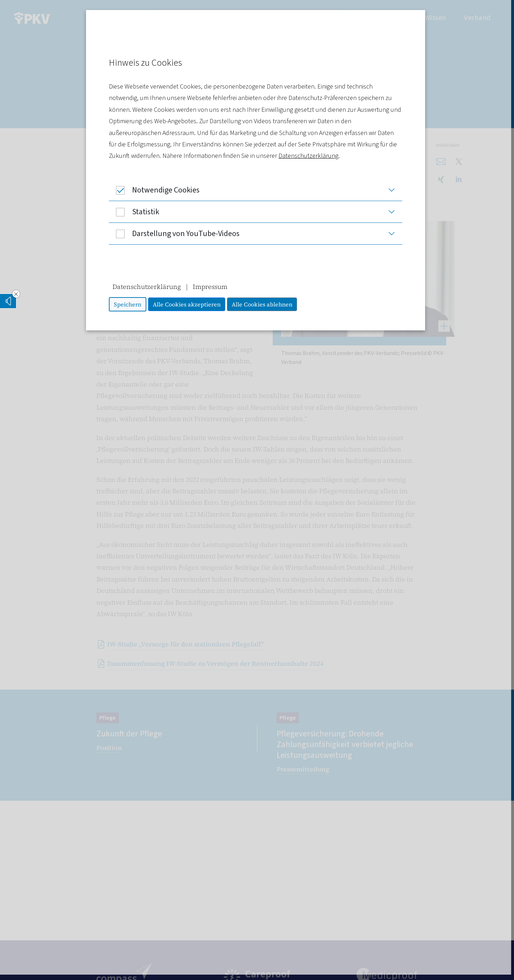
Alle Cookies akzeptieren (188, 304)
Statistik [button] (135, 212)
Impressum (211, 287)
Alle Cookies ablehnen (263, 304)
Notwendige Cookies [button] (156, 190)
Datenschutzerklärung (310, 156)
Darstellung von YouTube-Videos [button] (176, 234)
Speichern (129, 304)
